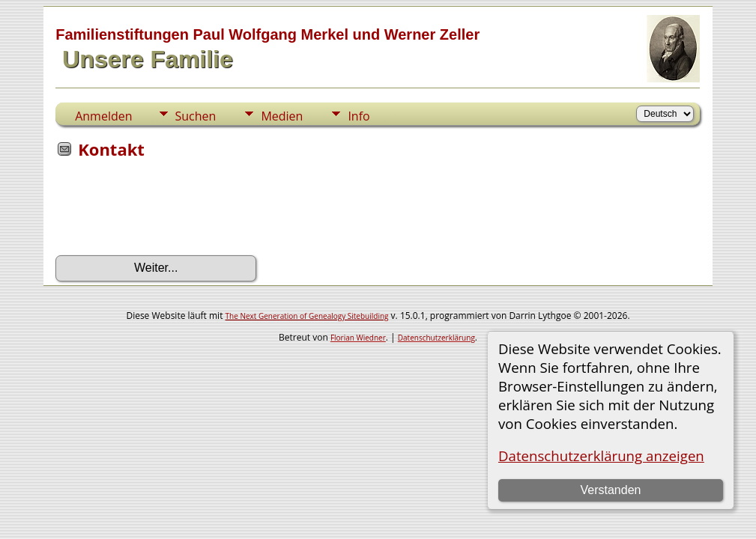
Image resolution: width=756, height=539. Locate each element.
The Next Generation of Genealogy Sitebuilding (307, 316)
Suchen (196, 116)
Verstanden (610, 490)
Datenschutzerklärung (436, 338)
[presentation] (169, 212)
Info (359, 116)
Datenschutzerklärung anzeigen (601, 456)
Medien (282, 116)
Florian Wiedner (358, 338)
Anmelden (103, 116)
